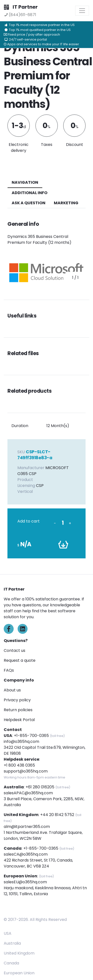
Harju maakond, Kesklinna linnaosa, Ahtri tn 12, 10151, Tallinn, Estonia (45, 891)
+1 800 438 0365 (19, 765)
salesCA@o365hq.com (26, 854)
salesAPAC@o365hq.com (28, 793)
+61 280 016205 (40, 787)
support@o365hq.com (26, 771)
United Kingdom (19, 953)
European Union (19, 973)
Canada (11, 963)
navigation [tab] (25, 182)
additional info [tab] (30, 193)
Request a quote (20, 660)
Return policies (18, 710)
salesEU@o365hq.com (25, 882)
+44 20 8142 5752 (57, 815)
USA (8, 933)
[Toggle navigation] (82, 11)
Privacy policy (17, 700)
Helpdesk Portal (19, 720)
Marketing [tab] (66, 203)
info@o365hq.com (21, 741)
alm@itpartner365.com (27, 827)
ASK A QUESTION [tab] (29, 203)
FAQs (9, 670)
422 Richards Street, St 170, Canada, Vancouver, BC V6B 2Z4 (38, 863)
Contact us (15, 650)
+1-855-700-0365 (31, 736)
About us (12, 690)
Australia (12, 943)
